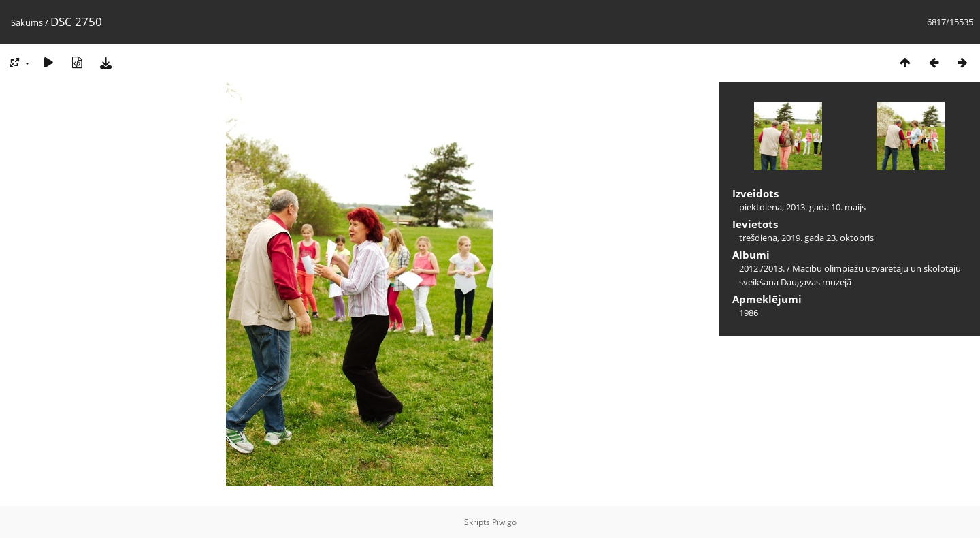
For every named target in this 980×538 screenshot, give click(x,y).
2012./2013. (762, 268)
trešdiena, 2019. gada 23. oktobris (806, 238)
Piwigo (504, 522)
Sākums (27, 22)
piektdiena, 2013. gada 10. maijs (802, 207)
